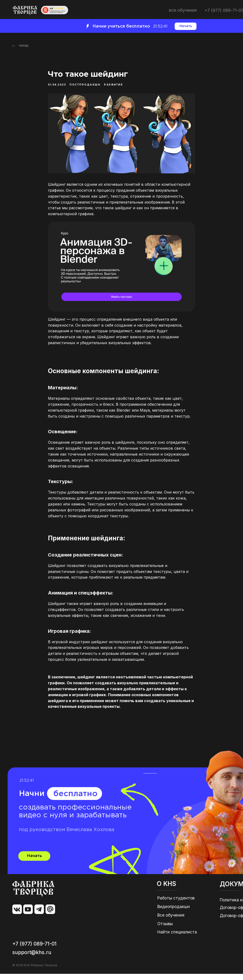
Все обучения (171, 921)
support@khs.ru (32, 959)
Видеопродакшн (174, 913)
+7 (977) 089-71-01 (224, 10)
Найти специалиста (177, 938)
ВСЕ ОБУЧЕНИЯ (183, 10)
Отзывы (165, 930)
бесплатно (75, 800)
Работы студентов (176, 904)
